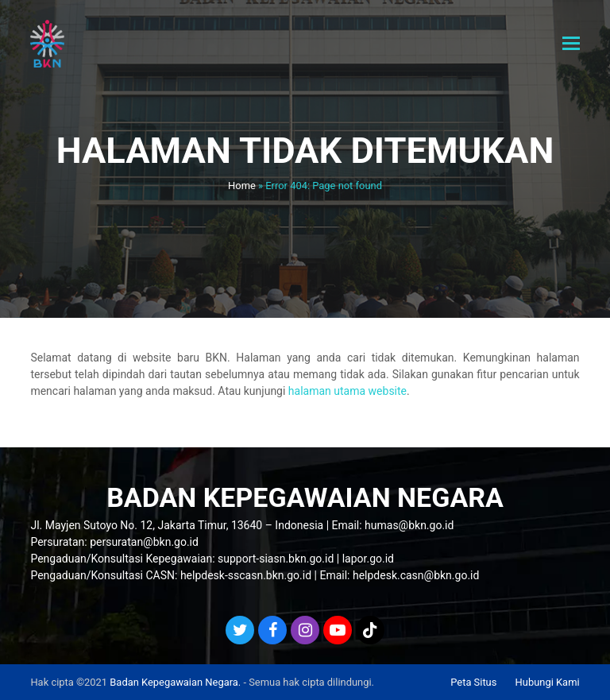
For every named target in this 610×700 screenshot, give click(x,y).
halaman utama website (347, 391)
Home (242, 186)
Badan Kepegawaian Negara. (175, 682)
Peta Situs (473, 682)
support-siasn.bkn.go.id (276, 559)
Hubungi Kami (548, 682)
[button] (571, 44)
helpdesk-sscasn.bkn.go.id (246, 575)
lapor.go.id (368, 559)
